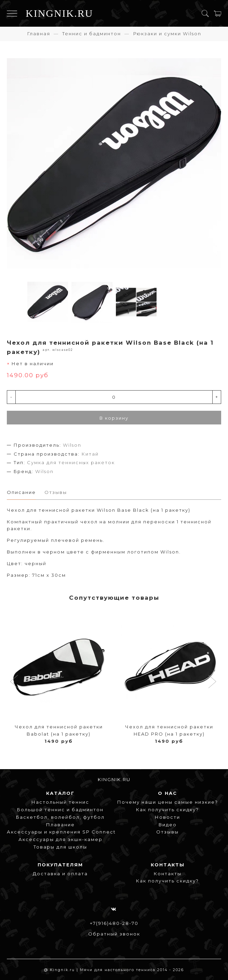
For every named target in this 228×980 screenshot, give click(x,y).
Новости (167, 817)
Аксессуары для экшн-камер (61, 839)
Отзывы (167, 832)
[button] (15, 682)
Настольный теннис (60, 802)
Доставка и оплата (60, 874)
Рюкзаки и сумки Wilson (167, 34)
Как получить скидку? (167, 810)
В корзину (114, 418)
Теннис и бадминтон (92, 34)
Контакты (168, 874)
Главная (39, 34)
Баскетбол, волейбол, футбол (60, 817)
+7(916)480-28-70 (114, 923)
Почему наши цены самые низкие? (168, 802)
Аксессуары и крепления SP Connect (61, 832)
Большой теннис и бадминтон (60, 810)
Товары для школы (60, 847)
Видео (168, 825)
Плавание (61, 825)
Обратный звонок (114, 934)
